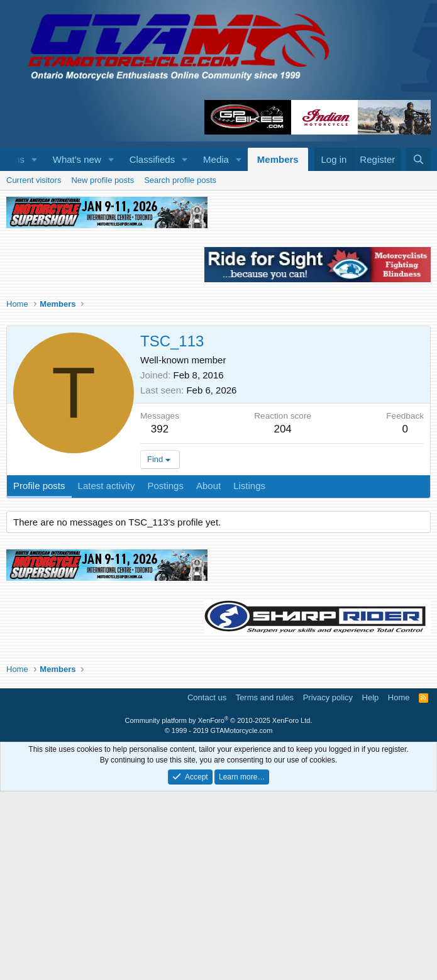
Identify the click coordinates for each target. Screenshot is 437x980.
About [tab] (208, 674)
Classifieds (152, 159)
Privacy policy (328, 886)
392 (160, 618)
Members (278, 159)
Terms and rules (265, 886)
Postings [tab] (165, 674)
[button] (35, 159)
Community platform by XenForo (219, 909)
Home (399, 886)
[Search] (418, 159)
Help (371, 886)
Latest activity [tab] (107, 674)
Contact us (207, 886)
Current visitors (34, 369)
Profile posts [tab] (39, 674)
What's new (77, 159)
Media (216, 159)
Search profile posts (180, 369)
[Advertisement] (218, 265)
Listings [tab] (249, 674)
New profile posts (102, 369)
